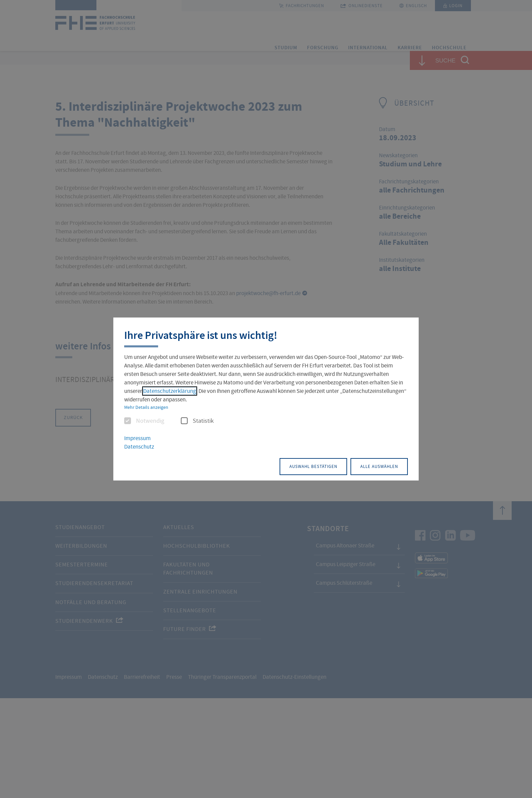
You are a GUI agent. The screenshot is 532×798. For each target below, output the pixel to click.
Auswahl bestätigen (295, 466)
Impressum (137, 439)
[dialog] (266, 399)
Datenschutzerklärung (170, 392)
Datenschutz (139, 447)
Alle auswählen (373, 466)
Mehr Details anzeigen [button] (146, 408)
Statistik (197, 422)
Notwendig (144, 422)
